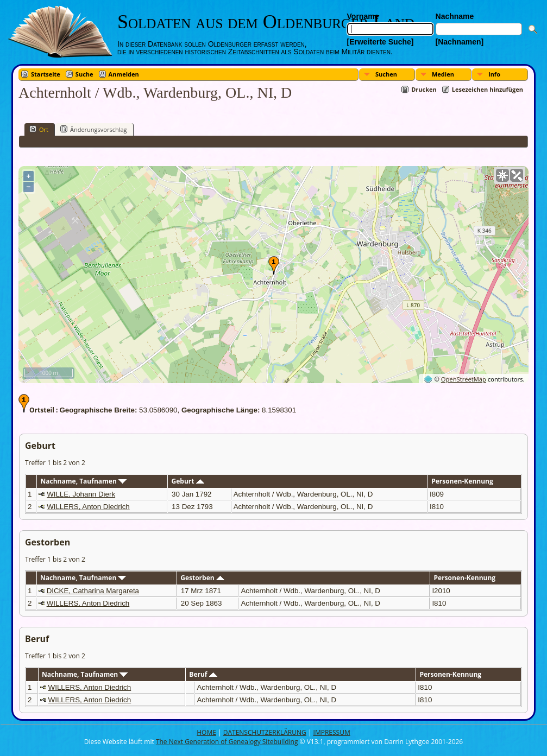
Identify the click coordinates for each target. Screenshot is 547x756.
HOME (206, 732)
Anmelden (124, 74)
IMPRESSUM (332, 732)
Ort (39, 129)
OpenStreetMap (464, 379)
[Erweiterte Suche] (381, 42)
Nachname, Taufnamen (84, 481)
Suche (84, 74)
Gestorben (202, 578)
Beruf (203, 674)
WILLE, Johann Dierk (81, 494)
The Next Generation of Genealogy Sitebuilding (227, 742)
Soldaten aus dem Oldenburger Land (266, 22)
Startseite (46, 74)
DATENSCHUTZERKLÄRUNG (265, 732)
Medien (443, 74)
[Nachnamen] (460, 42)
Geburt (188, 481)
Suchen (386, 74)
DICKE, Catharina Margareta (93, 591)
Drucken (424, 89)
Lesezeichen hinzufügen (488, 89)
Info (494, 74)
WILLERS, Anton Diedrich (88, 507)
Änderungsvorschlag (94, 129)
